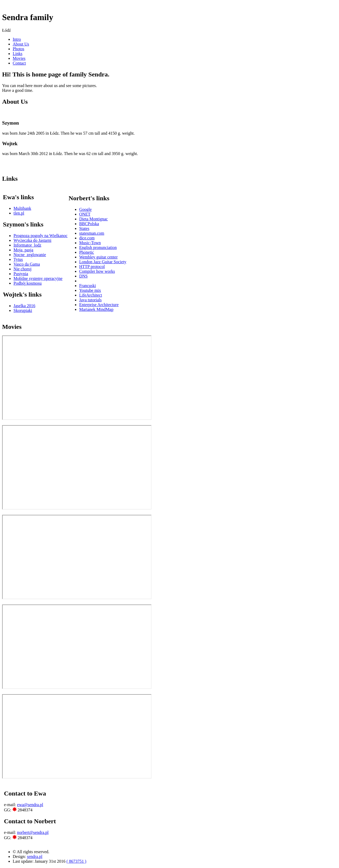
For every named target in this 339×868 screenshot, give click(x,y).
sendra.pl (35, 856)
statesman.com (92, 233)
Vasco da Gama (27, 264)
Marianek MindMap (96, 309)
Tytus (18, 259)
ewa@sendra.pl (30, 805)
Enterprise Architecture (99, 305)
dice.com (87, 238)
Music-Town (90, 243)
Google (85, 209)
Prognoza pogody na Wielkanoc (41, 236)
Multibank (22, 208)
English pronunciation (98, 247)
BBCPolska (89, 224)
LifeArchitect (91, 295)
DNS (83, 276)
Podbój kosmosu (28, 283)
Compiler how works (97, 271)
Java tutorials (90, 300)
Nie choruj (23, 269)
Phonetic (87, 252)
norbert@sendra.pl (33, 832)
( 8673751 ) (76, 861)
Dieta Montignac (93, 219)
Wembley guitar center (98, 257)
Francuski (88, 286)
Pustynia (21, 274)
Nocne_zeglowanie (30, 255)
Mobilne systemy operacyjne (38, 278)
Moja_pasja (23, 250)
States (84, 228)
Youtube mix (90, 290)
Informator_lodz (27, 245)
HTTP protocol (92, 267)
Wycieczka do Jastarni (32, 240)
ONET (85, 214)
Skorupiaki (23, 310)
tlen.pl (19, 213)
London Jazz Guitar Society (103, 262)
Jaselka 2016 (24, 306)
